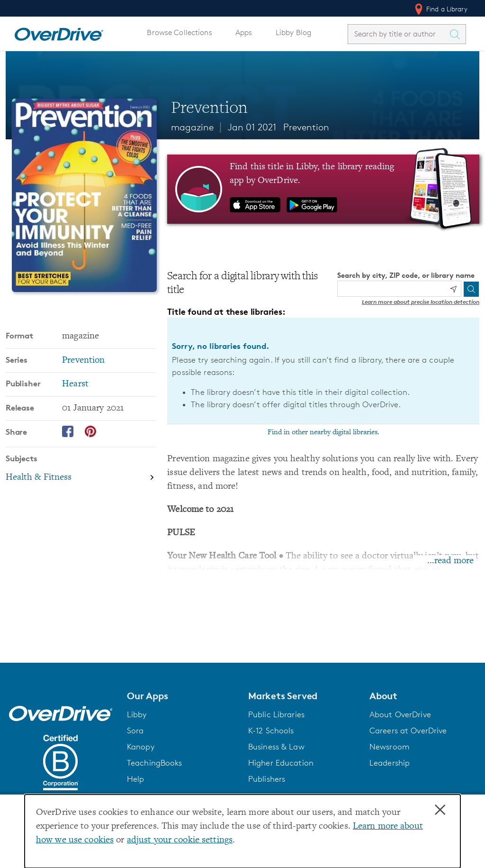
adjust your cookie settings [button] (180, 840)
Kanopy (141, 747)
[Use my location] (453, 289)
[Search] (471, 289)
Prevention (306, 127)
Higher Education (281, 763)
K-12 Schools (271, 731)
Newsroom (390, 747)
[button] (182, 696)
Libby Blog (293, 32)
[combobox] (398, 34)
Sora (135, 731)
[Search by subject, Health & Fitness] (81, 478)
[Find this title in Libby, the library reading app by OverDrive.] (323, 189)
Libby (137, 714)
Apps (244, 32)
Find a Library (440, 9)
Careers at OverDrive (408, 731)
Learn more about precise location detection (421, 302)
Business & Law (276, 747)
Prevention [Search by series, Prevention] (83, 361)
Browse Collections (179, 32)
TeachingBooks (155, 763)
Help (136, 779)
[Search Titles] (457, 34)
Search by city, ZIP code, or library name (406, 275)
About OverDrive (400, 714)
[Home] (59, 32)
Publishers (267, 779)
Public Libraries (276, 714)
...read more (450, 561)
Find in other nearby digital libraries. (323, 432)
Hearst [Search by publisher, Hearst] (75, 384)
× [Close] (440, 810)
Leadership (390, 763)
